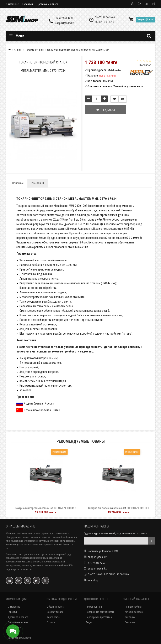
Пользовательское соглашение (18, 625)
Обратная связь (55, 607)
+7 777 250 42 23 (64, 18)
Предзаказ (105, 110)
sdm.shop (93, 580)
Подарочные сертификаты (100, 612)
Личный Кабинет (133, 607)
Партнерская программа (99, 617)
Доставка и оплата (47, 4)
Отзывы (51, 622)
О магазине (12, 4)
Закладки (130, 617)
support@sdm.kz (65, 23)
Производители (94, 607)
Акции (89, 622)
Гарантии (28, 4)
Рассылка (130, 622)
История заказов (134, 612)
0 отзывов (145, 65)
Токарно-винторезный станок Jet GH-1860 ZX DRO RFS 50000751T (54, 510)
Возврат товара (55, 612)
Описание (18, 183)
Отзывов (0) (38, 183)
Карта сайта (53, 617)
